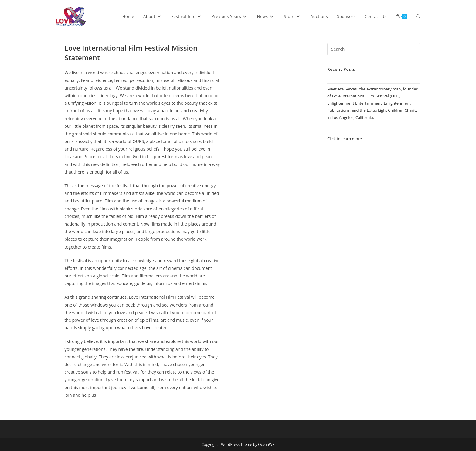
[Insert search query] (374, 49)
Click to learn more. (345, 139)
